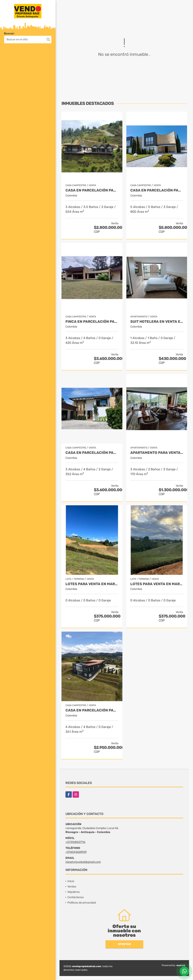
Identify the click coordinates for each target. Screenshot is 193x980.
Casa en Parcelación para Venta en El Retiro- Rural (92, 710)
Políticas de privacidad (82, 903)
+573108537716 (75, 842)
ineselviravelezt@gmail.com (83, 862)
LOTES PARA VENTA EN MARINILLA (92, 584)
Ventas (72, 887)
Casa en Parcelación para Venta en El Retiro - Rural (92, 190)
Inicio (71, 881)
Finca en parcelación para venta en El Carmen (92, 322)
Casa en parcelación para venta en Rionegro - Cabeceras (157, 190)
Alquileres (74, 892)
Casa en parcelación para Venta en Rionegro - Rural (92, 453)
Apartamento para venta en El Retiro (157, 453)
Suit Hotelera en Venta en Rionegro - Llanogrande (157, 322)
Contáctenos (76, 897)
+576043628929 (76, 852)
